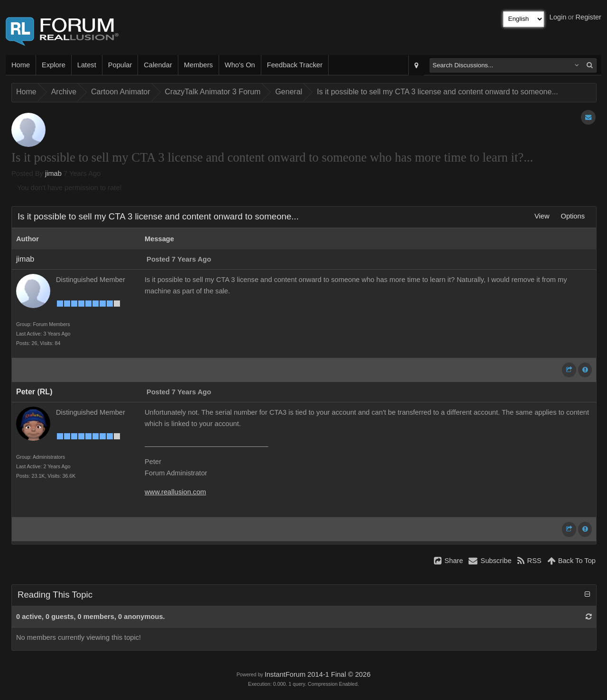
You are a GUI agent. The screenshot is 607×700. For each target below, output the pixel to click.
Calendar (158, 65)
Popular (120, 65)
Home (21, 65)
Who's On (240, 65)
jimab (53, 173)
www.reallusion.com (175, 492)
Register (588, 17)
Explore (54, 65)
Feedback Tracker (295, 65)
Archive (64, 92)
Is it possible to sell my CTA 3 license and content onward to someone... (437, 92)
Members (198, 65)
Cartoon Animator (121, 92)
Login (558, 17)
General (289, 92)
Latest (87, 65)
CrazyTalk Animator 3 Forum (213, 92)
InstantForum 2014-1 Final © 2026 (317, 674)
